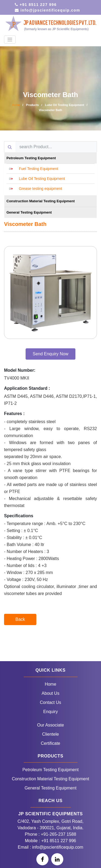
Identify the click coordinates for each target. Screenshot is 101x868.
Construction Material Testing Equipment (50, 779)
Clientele (50, 734)
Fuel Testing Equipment (39, 169)
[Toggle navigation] (10, 40)
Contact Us (50, 702)
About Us (51, 693)
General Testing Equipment (50, 788)
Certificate (50, 743)
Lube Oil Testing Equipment (42, 179)
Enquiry (50, 712)
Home (16, 105)
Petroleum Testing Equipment (50, 770)
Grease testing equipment (40, 189)
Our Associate (51, 725)
